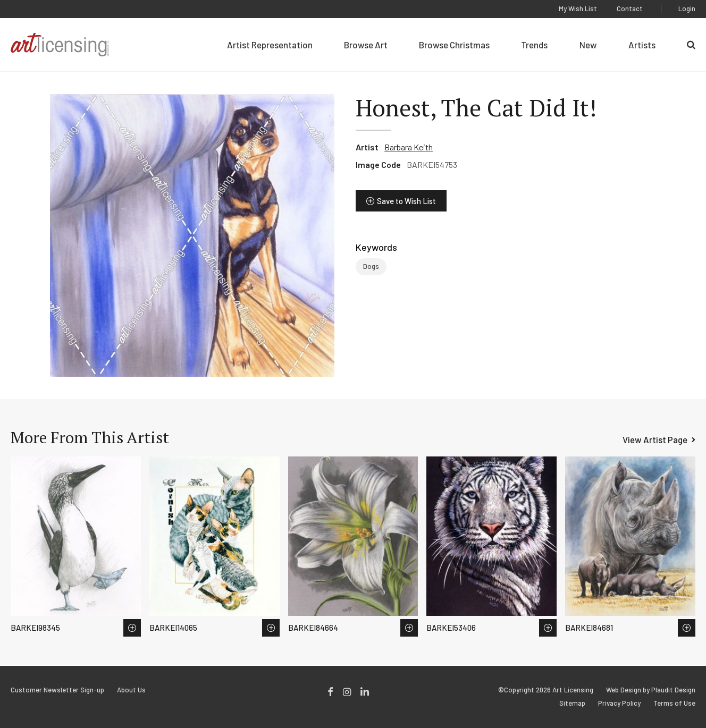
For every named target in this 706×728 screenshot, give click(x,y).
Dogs (371, 266)
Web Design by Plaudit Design (651, 690)
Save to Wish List (406, 201)
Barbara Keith (409, 147)
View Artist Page (655, 439)
